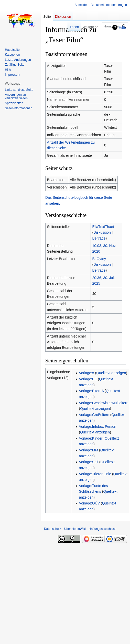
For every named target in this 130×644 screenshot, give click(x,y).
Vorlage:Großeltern (94, 415)
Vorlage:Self (89, 462)
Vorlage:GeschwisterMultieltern (104, 403)
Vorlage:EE (88, 379)
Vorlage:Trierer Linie (95, 474)
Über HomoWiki (75, 529)
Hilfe (122, 27)
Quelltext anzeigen (111, 373)
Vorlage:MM (88, 450)
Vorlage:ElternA (91, 391)
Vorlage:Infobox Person (97, 427)
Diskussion (102, 232)
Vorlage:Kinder (91, 438)
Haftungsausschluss (102, 529)
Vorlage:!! (86, 373)
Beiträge (99, 238)
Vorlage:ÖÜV (89, 503)
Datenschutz (53, 529)
